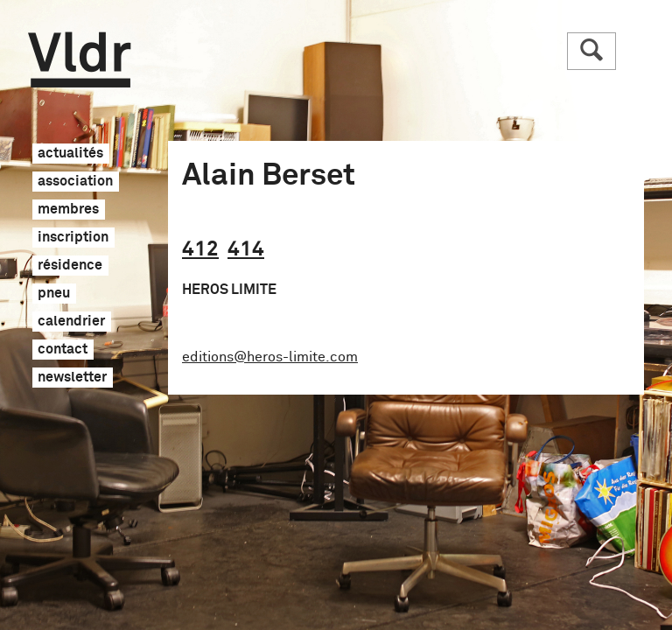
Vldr (79, 60)
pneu (54, 294)
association (75, 182)
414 (246, 249)
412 (200, 249)
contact (63, 350)
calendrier (71, 322)
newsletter (72, 378)
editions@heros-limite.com (270, 357)
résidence (70, 266)
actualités (70, 154)
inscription (73, 238)
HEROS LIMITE (229, 290)
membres (68, 210)
